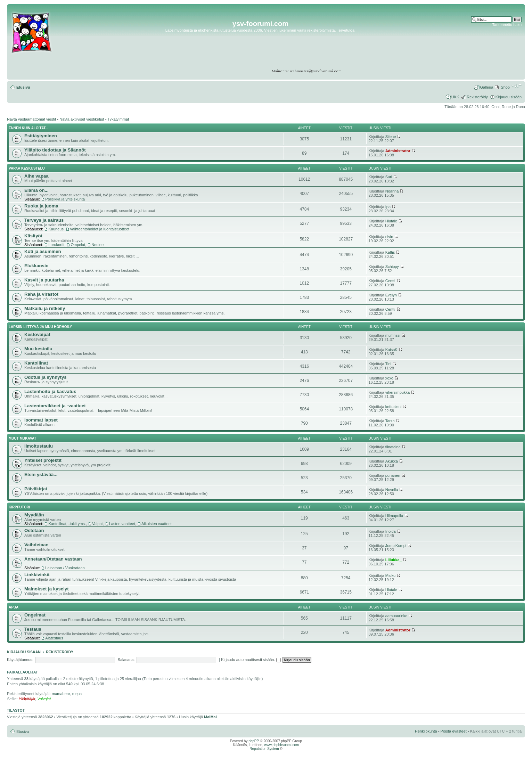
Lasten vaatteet (122, 524)
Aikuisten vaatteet (157, 524)
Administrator (398, 151)
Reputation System (264, 749)
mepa (77, 694)
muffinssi (393, 335)
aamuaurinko (396, 616)
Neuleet (98, 245)
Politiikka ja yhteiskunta (65, 199)
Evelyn (391, 295)
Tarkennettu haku (507, 25)
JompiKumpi (396, 546)
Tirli (388, 364)
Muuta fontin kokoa (517, 86)
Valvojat (44, 699)
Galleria (486, 87)
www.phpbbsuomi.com (281, 745)
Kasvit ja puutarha (44, 280)
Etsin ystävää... (41, 475)
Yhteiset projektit (43, 460)
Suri (389, 177)
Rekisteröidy (477, 97)
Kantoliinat (36, 363)
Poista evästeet (454, 731)
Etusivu (23, 87)
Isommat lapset (41, 420)
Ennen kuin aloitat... (28, 128)
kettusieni (393, 407)
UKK (455, 97)
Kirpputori (19, 507)
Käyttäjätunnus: (20, 660)
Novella (392, 490)
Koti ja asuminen (43, 251)
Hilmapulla (394, 516)
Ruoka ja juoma (41, 206)
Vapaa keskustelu (27, 168)
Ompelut (78, 245)
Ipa (388, 207)
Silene (391, 137)
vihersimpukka (398, 392)
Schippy (392, 267)
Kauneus (56, 229)
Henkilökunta (426, 731)
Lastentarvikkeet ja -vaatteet (55, 406)
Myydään (34, 515)
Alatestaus (54, 638)
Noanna (392, 191)
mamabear (61, 694)
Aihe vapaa (36, 176)
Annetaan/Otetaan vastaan (53, 559)
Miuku (390, 575)
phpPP (254, 741)
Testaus (33, 629)
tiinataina (393, 447)
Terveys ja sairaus (44, 220)
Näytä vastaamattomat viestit (31, 119)
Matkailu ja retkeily (45, 308)
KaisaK (391, 350)
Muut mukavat (22, 438)
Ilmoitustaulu (39, 446)
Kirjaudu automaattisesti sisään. (251, 660)
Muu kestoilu (38, 349)
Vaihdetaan (36, 545)
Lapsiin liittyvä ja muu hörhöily (40, 327)
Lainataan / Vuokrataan (65, 568)
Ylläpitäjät (27, 699)
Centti (390, 281)
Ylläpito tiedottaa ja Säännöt (55, 150)
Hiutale (391, 221)
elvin (389, 237)
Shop (505, 87)
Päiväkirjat (36, 489)
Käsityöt (33, 236)
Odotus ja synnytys (46, 377)
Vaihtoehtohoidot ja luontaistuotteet (100, 229)
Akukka (392, 461)
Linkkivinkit (37, 575)
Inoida (391, 531)
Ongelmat (35, 615)
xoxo (389, 378)
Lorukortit (56, 245)
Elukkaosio (36, 266)
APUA (14, 607)
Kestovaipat (37, 334)
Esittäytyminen (41, 136)
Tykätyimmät (118, 119)
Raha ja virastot (41, 294)
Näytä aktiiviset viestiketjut (82, 119)
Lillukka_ (394, 560)
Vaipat (97, 524)
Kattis (390, 252)
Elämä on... (36, 190)
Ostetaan (34, 530)
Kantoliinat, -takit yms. (67, 524)
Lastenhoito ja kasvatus (50, 391)
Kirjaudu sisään (509, 97)
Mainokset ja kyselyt (47, 589)
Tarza (390, 421)
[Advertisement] (495, 48)
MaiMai (210, 717)
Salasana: (126, 660)
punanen (393, 475)
